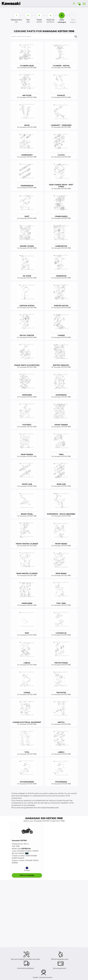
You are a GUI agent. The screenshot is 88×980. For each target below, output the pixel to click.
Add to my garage (27, 875)
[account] (74, 3)
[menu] (84, 3)
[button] (27, 830)
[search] (76, 36)
